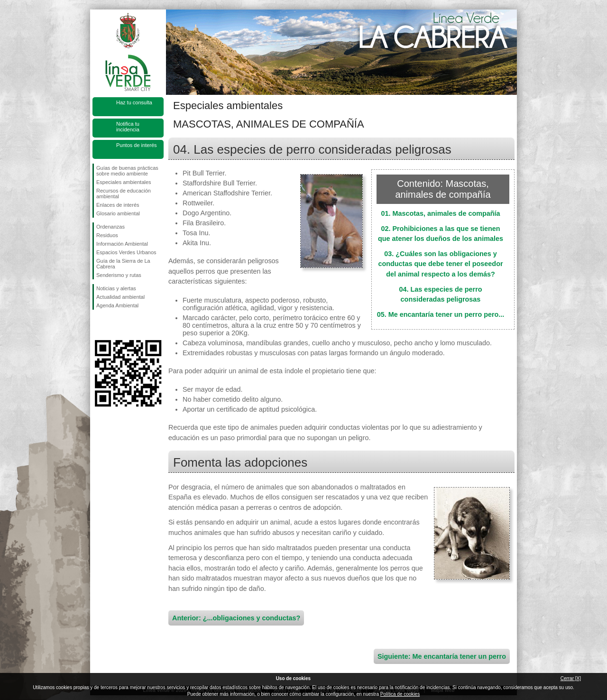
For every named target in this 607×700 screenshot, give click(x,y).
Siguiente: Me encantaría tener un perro (442, 656)
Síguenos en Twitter (114, 325)
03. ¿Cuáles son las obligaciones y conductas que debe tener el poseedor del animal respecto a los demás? (440, 264)
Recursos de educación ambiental (124, 193)
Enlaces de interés (118, 205)
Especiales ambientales (124, 182)
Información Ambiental (122, 244)
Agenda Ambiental (117, 305)
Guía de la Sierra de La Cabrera (123, 264)
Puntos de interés (137, 145)
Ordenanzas (110, 227)
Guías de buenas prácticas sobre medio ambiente (127, 171)
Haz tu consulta (134, 102)
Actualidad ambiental (120, 297)
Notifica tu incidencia (128, 127)
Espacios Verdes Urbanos (126, 252)
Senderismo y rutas (119, 275)
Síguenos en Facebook (98, 325)
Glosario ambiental (118, 213)
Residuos (107, 235)
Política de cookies (400, 694)
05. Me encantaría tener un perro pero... (441, 314)
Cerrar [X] (571, 678)
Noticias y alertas (116, 288)
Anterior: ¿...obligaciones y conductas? (236, 618)
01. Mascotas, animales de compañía (440, 213)
